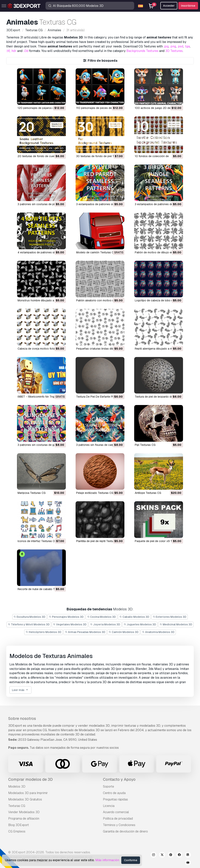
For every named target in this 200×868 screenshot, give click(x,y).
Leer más (20, 690)
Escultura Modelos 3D (30, 617)
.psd (180, 46)
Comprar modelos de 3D (30, 779)
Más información (107, 860)
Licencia (109, 806)
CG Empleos (17, 831)
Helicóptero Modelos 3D (43, 632)
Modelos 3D (17, 787)
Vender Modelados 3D (24, 812)
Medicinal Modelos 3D (176, 624)
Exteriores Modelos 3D (170, 617)
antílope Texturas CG (148, 493)
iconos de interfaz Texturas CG (37, 541)
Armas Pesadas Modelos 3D (85, 632)
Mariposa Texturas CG (32, 493)
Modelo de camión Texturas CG (96, 252)
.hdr (14, 51)
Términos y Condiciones (119, 825)
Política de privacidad (118, 819)
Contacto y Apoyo (119, 779)
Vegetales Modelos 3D (70, 624)
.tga (187, 46)
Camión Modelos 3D (124, 632)
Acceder (169, 6)
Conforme (131, 860)
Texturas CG (17, 806)
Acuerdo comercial (116, 812)
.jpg (166, 46)
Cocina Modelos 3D (102, 617)
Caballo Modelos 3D (134, 617)
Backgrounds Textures (142, 51)
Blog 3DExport (19, 825)
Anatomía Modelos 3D (158, 632)
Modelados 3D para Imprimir (28, 793)
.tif (8, 51)
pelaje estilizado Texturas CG (95, 493)
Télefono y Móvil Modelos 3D (29, 624)
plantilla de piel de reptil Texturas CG (99, 541)
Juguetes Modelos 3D (140, 624)
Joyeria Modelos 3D (105, 624)
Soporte (108, 787)
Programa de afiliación (24, 819)
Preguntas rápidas (115, 799)
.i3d (26, 51)
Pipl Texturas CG (145, 445)
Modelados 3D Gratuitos (25, 799)
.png (173, 46)
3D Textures (174, 51)
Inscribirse (188, 6)
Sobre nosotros (22, 718)
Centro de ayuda (114, 793)
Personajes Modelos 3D (66, 617)
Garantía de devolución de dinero (125, 831)
